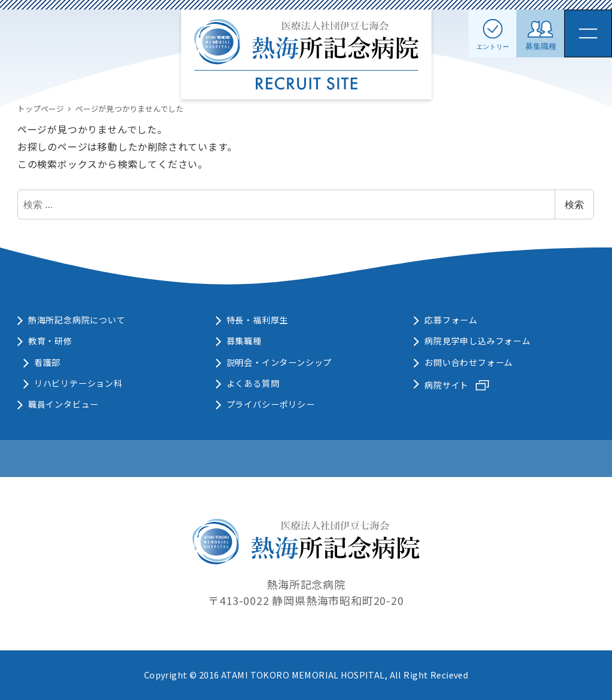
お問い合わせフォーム (469, 362)
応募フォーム (451, 320)
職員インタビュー (63, 404)
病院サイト (446, 385)
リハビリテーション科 (78, 383)
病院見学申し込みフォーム (478, 341)
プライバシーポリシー (271, 404)
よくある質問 (253, 383)
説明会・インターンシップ (279, 362)
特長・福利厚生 (258, 320)
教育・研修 (50, 341)
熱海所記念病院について (77, 320)
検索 (574, 204)
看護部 (47, 362)
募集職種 (244, 341)
